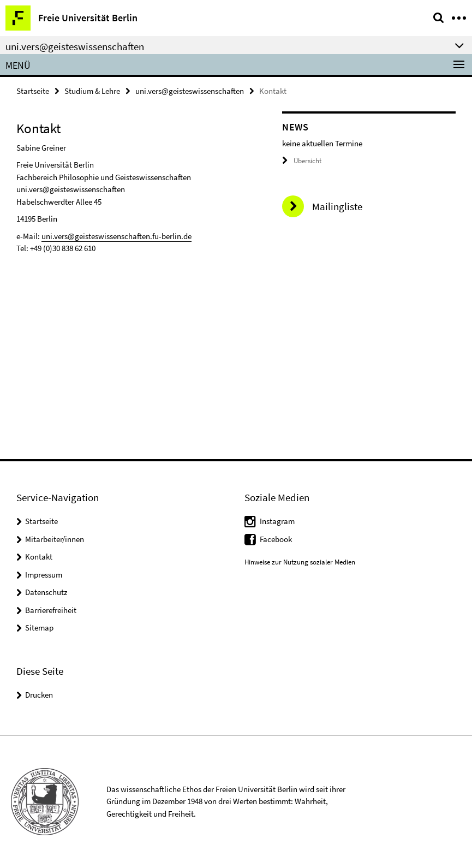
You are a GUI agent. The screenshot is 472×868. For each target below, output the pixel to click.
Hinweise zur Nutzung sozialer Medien (300, 562)
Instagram (277, 521)
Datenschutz (46, 592)
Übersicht (302, 161)
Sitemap (39, 628)
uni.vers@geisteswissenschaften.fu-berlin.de (116, 236)
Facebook (276, 539)
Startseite (33, 91)
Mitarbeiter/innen (55, 539)
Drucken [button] (39, 695)
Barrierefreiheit (51, 610)
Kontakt (39, 557)
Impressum (44, 575)
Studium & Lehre (92, 91)
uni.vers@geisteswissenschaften (190, 91)
